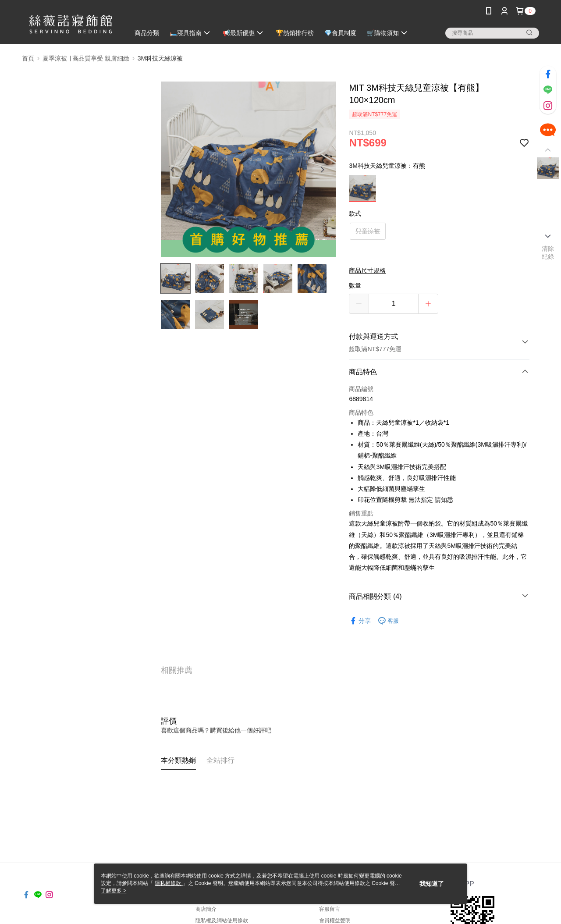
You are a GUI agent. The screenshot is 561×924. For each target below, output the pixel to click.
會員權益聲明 (335, 920)
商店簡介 (206, 909)
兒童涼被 (368, 231)
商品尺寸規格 (367, 270)
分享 (360, 621)
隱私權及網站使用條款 (222, 920)
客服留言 (330, 909)
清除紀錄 (548, 252)
